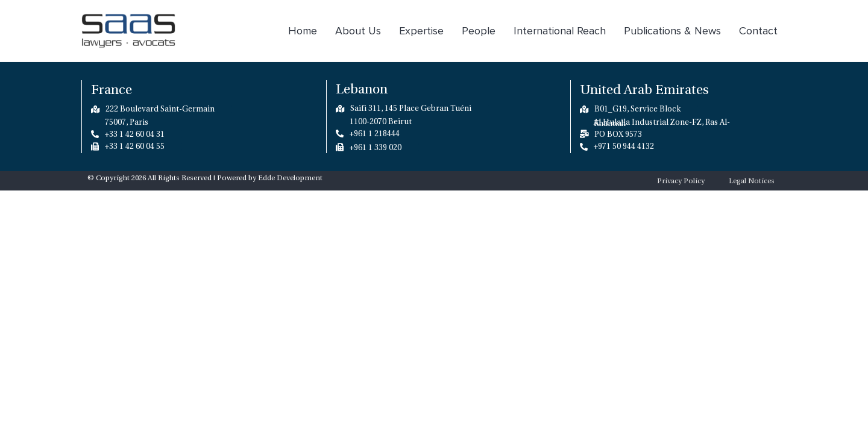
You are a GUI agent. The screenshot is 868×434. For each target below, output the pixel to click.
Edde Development (290, 178)
